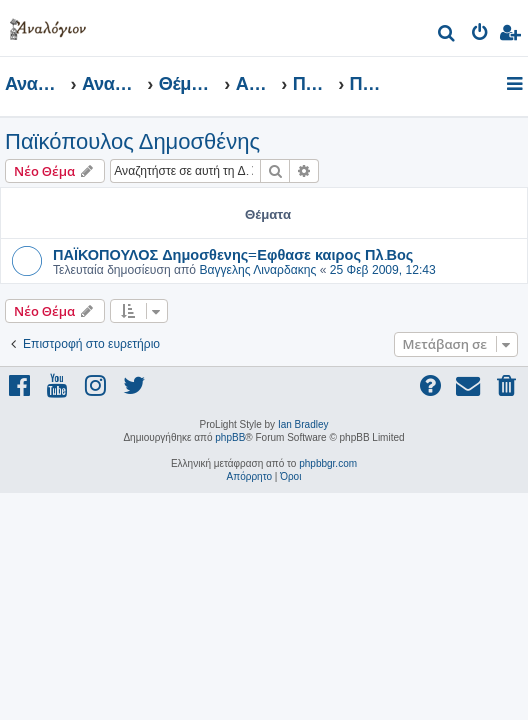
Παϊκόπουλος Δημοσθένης (132, 141)
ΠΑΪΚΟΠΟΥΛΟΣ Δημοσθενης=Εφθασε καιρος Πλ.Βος (233, 254)
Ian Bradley (303, 424)
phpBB (230, 437)
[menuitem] (447, 35)
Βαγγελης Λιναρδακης (257, 270)
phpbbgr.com (328, 463)
